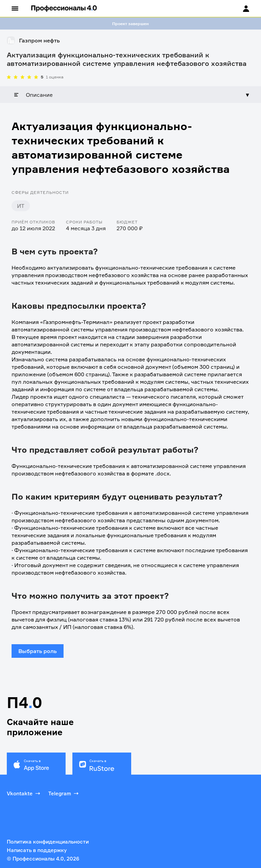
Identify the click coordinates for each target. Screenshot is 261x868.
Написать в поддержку (37, 850)
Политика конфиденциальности (48, 842)
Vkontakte (24, 793)
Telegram (64, 793)
